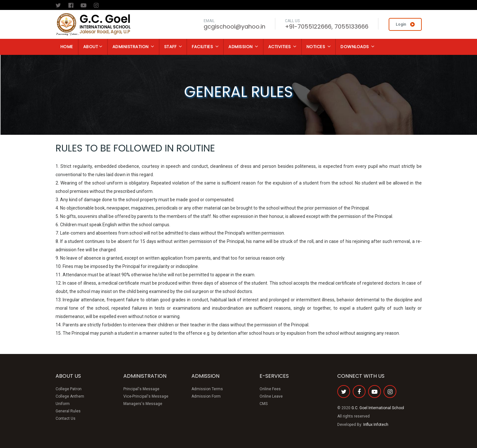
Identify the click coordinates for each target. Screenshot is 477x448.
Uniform (63, 404)
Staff (173, 47)
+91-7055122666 (308, 26)
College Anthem (70, 396)
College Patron (69, 389)
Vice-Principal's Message (146, 396)
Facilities (205, 47)
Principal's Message (141, 389)
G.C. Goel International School (378, 408)
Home (67, 47)
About (93, 47)
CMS (264, 404)
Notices (319, 47)
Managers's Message (143, 404)
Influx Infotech (376, 425)
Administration (133, 47)
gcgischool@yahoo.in (234, 26)
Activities (282, 47)
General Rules (68, 411)
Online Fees (270, 389)
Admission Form (206, 396)
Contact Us (66, 418)
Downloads (358, 47)
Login (405, 24)
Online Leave (271, 396)
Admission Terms (207, 389)
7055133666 (351, 26)
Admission (243, 47)
